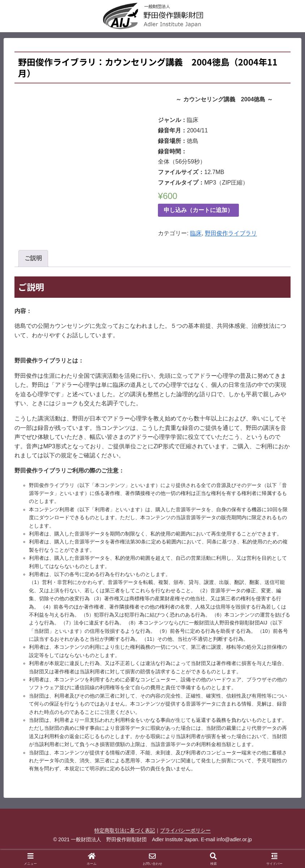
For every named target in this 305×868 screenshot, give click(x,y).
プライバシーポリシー (185, 830)
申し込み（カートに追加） (198, 210)
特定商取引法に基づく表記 (125, 830)
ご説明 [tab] (33, 258)
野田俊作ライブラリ (231, 233)
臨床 (196, 233)
